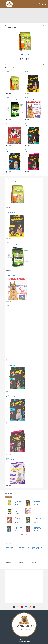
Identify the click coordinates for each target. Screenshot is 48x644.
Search (40, 4)
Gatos (13, 68)
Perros (7, 68)
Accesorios (21, 68)
